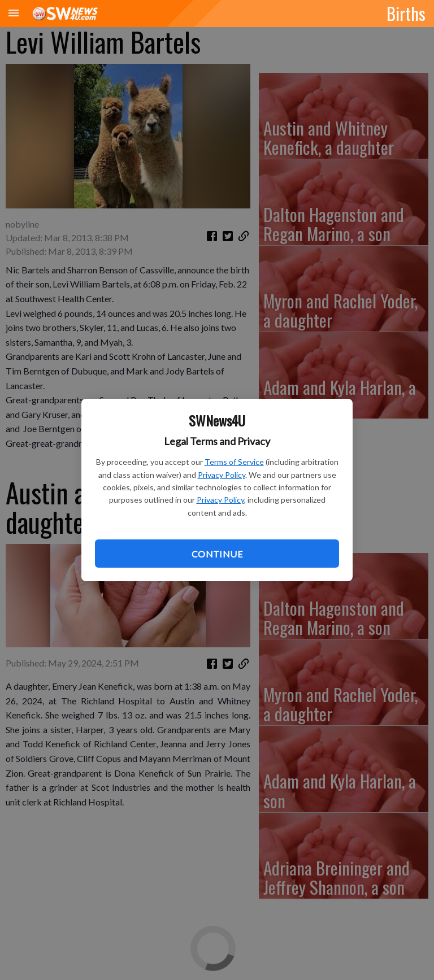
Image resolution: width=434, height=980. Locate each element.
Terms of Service (234, 462)
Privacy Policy (222, 475)
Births (406, 13)
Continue (217, 554)
